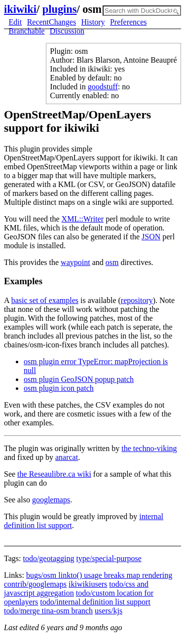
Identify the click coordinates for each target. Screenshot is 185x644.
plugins (60, 9)
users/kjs (109, 611)
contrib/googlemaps (35, 584)
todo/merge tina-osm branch (48, 611)
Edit (16, 22)
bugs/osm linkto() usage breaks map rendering (99, 575)
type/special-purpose (109, 558)
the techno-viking (149, 448)
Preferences (129, 22)
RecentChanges (52, 22)
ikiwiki (20, 9)
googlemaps (51, 500)
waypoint (75, 262)
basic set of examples (45, 300)
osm (112, 262)
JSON (151, 237)
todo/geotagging (48, 558)
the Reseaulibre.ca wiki (54, 474)
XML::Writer (83, 219)
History (93, 22)
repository (137, 300)
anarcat (67, 457)
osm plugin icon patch (59, 388)
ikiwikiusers (88, 584)
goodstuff (103, 87)
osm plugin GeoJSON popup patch (79, 379)
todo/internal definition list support (95, 602)
